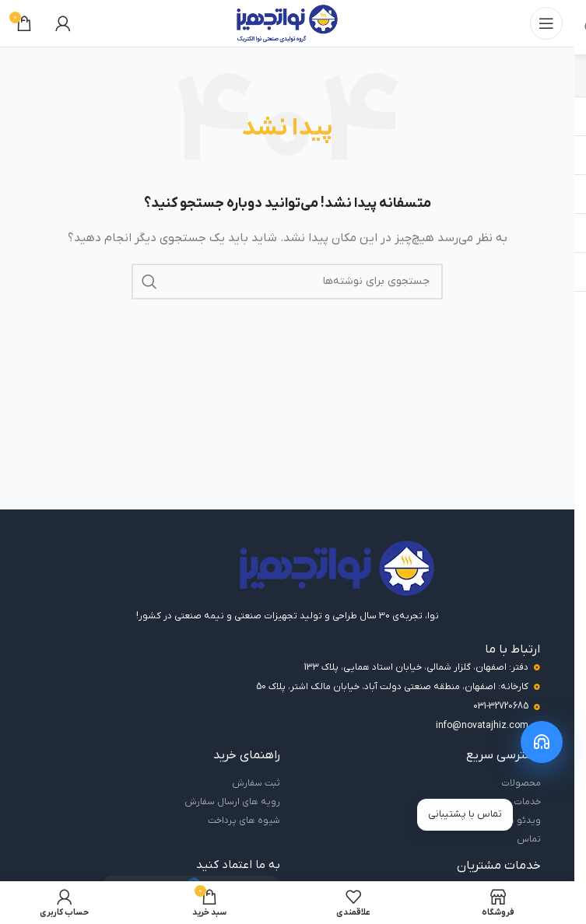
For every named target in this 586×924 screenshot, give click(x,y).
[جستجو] (287, 282)
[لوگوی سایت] (287, 23)
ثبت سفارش (256, 783)
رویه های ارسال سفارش (232, 802)
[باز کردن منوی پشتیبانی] (542, 742)
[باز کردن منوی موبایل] (546, 23)
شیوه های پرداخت (244, 821)
